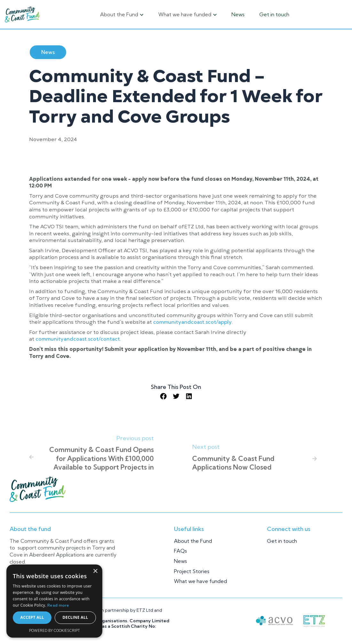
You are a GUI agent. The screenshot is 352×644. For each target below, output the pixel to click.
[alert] (54, 601)
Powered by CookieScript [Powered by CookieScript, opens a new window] (55, 631)
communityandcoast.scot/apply (192, 322)
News (238, 14)
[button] (122, 14)
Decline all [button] (75, 617)
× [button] (95, 571)
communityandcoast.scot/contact (78, 339)
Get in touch (274, 14)
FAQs (180, 551)
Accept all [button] (32, 617)
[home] (22, 14)
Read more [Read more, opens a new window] (58, 605)
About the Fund (193, 541)
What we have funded (200, 581)
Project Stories (192, 571)
